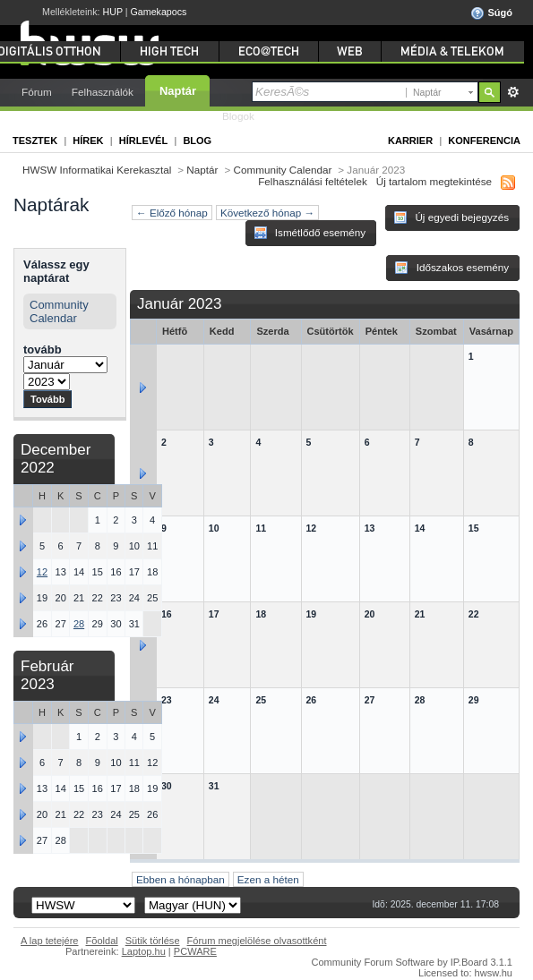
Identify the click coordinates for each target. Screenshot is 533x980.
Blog (197, 141)
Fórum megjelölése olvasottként (257, 941)
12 (42, 572)
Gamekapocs (159, 12)
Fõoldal (102, 941)
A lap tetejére (50, 941)
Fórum (37, 92)
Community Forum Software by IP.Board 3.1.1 (412, 962)
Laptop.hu (144, 951)
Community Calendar (283, 170)
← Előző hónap (172, 213)
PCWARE (195, 951)
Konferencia (484, 141)
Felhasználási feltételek (313, 181)
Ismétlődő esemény (310, 233)
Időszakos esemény (451, 268)
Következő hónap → (267, 213)
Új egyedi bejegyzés (451, 217)
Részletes (513, 92)
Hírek (88, 141)
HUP (113, 12)
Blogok (238, 116)
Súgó (491, 13)
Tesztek (35, 141)
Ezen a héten (268, 879)
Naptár (178, 91)
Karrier (410, 141)
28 (79, 624)
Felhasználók (103, 92)
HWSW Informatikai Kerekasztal (97, 170)
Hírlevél (143, 141)
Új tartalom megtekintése (434, 181)
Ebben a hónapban (181, 879)
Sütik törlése (153, 941)
